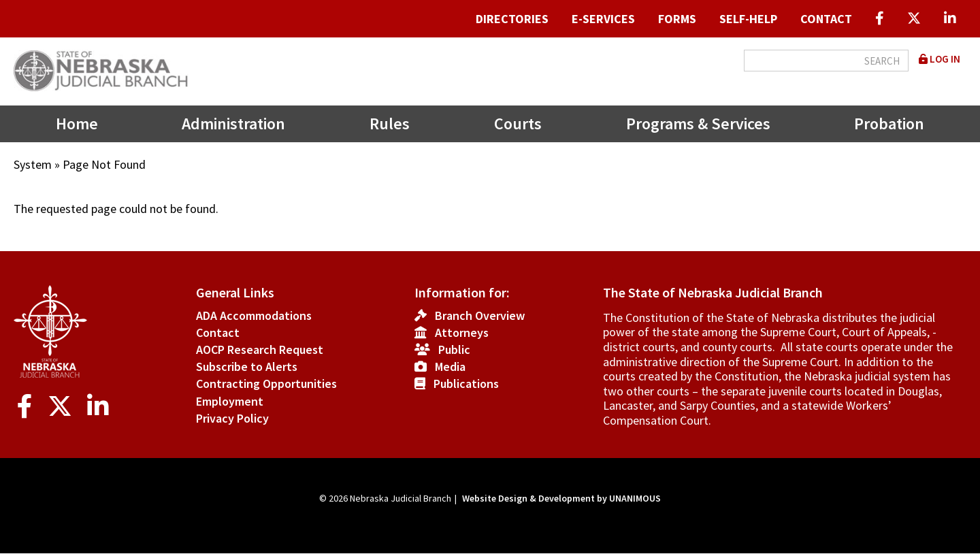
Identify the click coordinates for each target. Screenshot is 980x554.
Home (77, 124)
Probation (889, 124)
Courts (518, 124)
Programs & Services (698, 124)
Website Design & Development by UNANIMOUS (561, 498)
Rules (390, 124)
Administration (233, 124)
